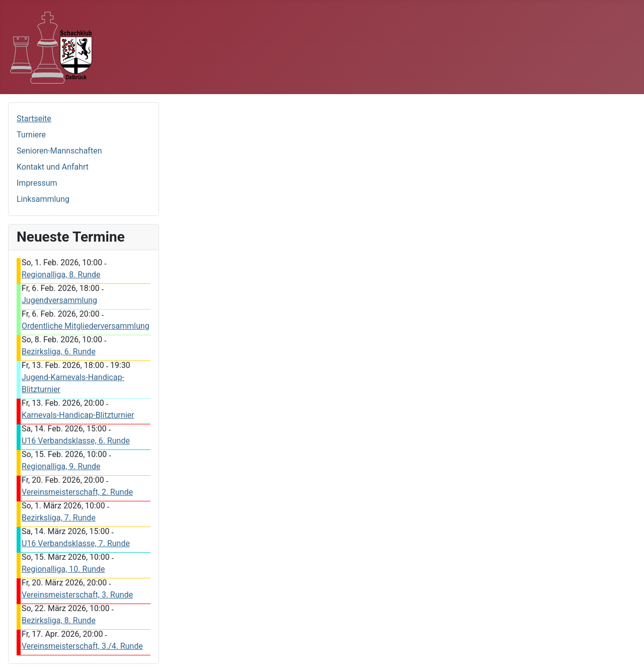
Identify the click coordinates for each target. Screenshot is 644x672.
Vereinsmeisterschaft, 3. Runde (77, 595)
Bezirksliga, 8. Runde (59, 620)
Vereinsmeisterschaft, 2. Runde (77, 492)
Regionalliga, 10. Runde (63, 569)
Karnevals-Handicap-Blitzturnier (78, 415)
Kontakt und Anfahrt (53, 167)
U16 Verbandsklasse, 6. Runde (76, 441)
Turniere (31, 135)
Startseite (34, 119)
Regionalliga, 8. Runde (61, 275)
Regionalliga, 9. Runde (61, 466)
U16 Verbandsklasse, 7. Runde (76, 543)
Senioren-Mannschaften (59, 151)
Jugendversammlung (59, 300)
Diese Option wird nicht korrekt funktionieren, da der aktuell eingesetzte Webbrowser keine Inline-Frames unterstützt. (250, 147)
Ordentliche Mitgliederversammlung (86, 326)
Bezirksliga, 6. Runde (59, 352)
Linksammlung (43, 199)
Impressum (37, 183)
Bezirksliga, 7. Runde (59, 518)
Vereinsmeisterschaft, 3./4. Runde (82, 646)
